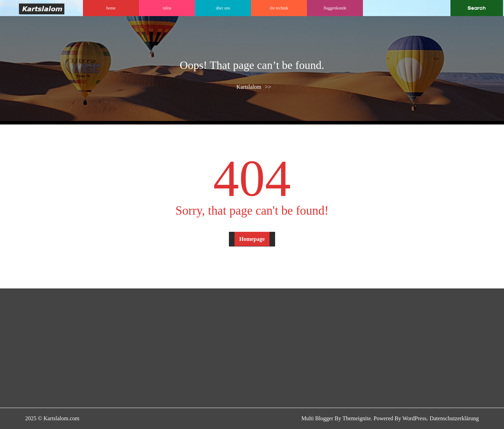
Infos (167, 8)
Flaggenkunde (335, 8)
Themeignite (356, 418)
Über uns (223, 8)
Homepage (252, 239)
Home (111, 8)
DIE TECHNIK (279, 8)
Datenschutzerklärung (454, 418)
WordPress (415, 418)
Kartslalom (249, 87)
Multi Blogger (317, 418)
